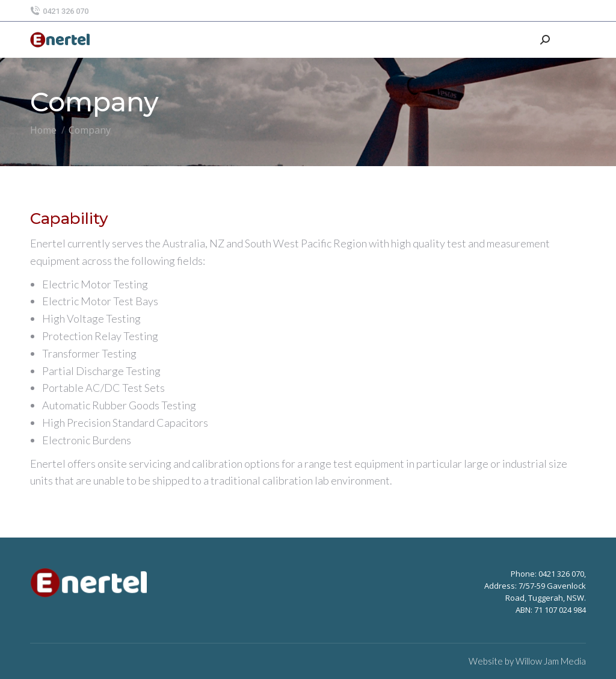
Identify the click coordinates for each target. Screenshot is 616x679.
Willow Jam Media (551, 661)
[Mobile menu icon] (574, 40)
